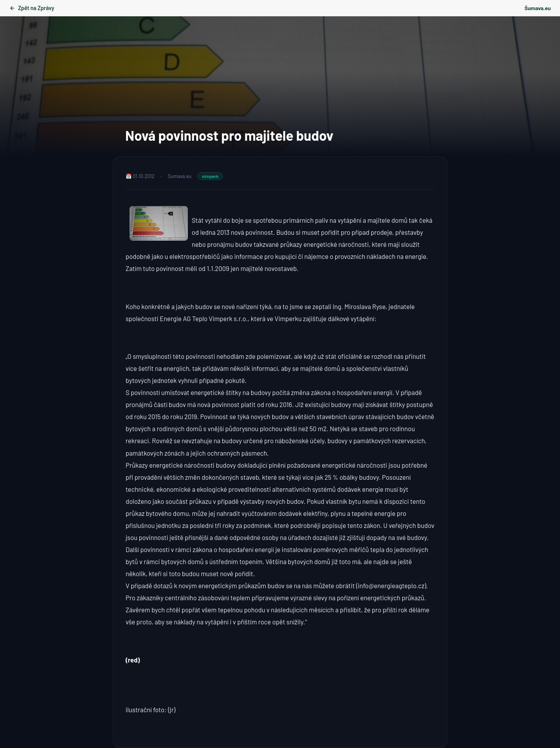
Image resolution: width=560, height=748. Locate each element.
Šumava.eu (538, 8)
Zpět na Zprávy (32, 8)
